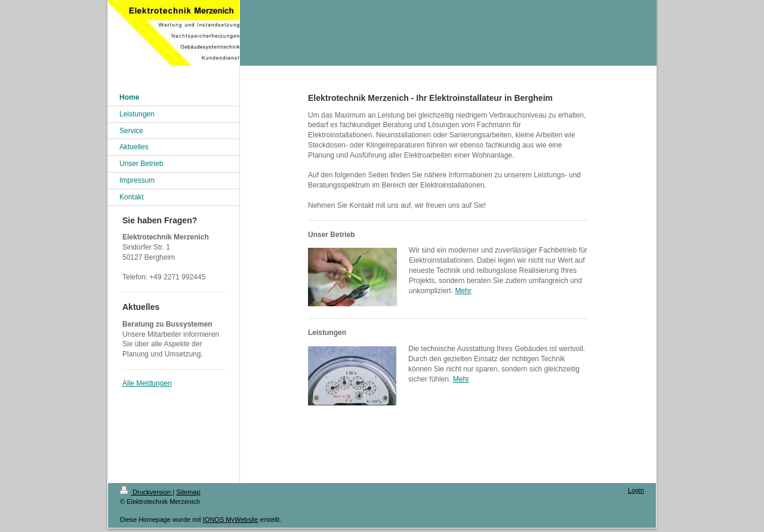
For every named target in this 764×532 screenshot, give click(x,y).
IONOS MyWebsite (231, 519)
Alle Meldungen (147, 383)
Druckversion (146, 492)
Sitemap (188, 492)
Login (636, 490)
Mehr (463, 291)
